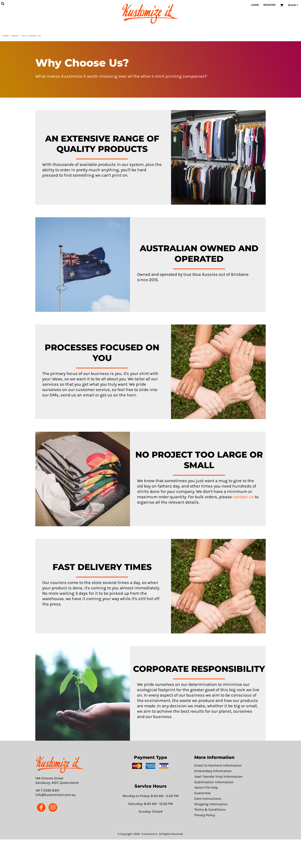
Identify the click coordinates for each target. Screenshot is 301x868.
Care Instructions (208, 799)
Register (269, 5)
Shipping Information (211, 804)
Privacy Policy (205, 815)
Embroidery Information (213, 771)
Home (5, 36)
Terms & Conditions (210, 810)
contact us (243, 497)
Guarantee (202, 793)
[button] (60, 765)
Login (255, 5)
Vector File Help (206, 788)
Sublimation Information (214, 782)
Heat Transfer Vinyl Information (218, 777)
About (15, 36)
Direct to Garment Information (218, 765)
